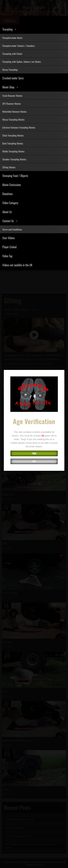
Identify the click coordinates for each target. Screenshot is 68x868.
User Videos (9, 238)
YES (34, 454)
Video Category (10, 203)
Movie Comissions (12, 185)
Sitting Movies (9, 167)
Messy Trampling (10, 70)
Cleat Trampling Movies (13, 135)
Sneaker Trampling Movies (14, 159)
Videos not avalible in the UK (17, 265)
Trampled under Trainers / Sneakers (19, 46)
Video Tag (7, 256)
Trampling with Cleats (12, 54)
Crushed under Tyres (13, 78)
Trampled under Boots (12, 38)
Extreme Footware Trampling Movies (19, 127)
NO (34, 462)
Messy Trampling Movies (13, 119)
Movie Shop (8, 87)
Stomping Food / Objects (15, 176)
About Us (7, 212)
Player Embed (9, 247)
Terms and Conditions (12, 229)
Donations (8, 194)
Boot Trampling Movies (13, 143)
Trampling (8, 29)
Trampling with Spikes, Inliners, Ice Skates (22, 62)
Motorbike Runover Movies (15, 111)
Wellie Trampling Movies (13, 151)
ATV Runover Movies (12, 104)
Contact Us (8, 221)
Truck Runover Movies (12, 96)
